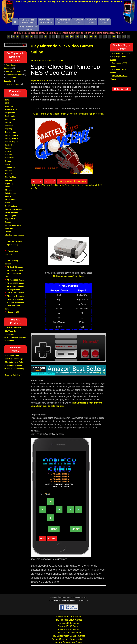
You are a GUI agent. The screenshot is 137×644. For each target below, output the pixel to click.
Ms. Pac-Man (10, 177)
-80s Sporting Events (13, 365)
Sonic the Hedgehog (14, 209)
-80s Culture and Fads (14, 362)
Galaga (8, 151)
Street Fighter (11, 216)
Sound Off (50, 181)
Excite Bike (10, 145)
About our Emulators (16, 296)
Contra (8, 122)
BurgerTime (10, 113)
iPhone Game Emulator (11, 254)
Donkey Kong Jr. (12, 135)
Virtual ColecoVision (15, 293)
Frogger (8, 148)
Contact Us (84, 601)
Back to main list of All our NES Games (47, 60)
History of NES (13, 312)
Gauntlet (9, 155)
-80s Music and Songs (14, 359)
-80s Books (9, 341)
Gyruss (8, 161)
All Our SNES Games (16, 270)
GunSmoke (10, 158)
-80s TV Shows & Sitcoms (15, 337)
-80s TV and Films (12, 356)
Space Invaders (11, 212)
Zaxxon (8, 232)
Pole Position (11, 193)
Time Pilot (9, 228)
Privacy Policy (54, 601)
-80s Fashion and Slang (14, 368)
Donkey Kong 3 (11, 138)
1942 (7, 100)
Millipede (9, 174)
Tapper (8, 222)
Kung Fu (9, 171)
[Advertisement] (68, 11)
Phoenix (8, 190)
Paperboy (9, 183)
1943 (7, 103)
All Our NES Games (15, 267)
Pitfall (7, 187)
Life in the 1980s (13, 84)
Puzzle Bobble (11, 200)
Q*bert (8, 203)
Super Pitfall (10, 219)
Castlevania (10, 116)
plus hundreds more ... (14, 235)
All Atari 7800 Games (16, 286)
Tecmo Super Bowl (13, 225)
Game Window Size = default (72, 181)
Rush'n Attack (11, 206)
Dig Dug (8, 129)
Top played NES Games (122, 53)
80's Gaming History (14, 71)
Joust (7, 164)
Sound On (37, 181)
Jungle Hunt (10, 167)
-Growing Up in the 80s (14, 375)
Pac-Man (9, 180)
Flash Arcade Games (16, 302)
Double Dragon (11, 142)
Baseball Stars (11, 110)
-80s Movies (9, 334)
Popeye (8, 196)
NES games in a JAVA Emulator (68, 276)
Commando (10, 119)
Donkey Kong (11, 132)
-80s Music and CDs (13, 328)
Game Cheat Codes (14, 75)
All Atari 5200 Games (16, 283)
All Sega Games (14, 290)
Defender (9, 126)
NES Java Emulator (15, 299)
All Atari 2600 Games (16, 280)
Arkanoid (9, 106)
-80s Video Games (12, 331)
